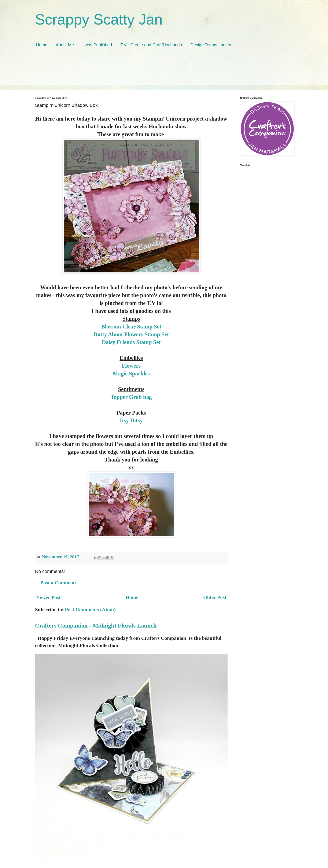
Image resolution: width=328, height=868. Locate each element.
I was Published (97, 45)
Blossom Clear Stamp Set (131, 327)
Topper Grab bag (131, 397)
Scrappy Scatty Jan (99, 19)
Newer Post (48, 597)
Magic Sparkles (131, 374)
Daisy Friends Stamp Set (131, 342)
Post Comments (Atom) (90, 610)
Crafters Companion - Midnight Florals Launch (96, 626)
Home (42, 45)
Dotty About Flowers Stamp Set (131, 334)
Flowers (131, 366)
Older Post (215, 597)
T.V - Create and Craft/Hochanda (151, 45)
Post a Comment (58, 583)
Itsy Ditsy (131, 420)
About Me (65, 45)
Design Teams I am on (212, 45)
